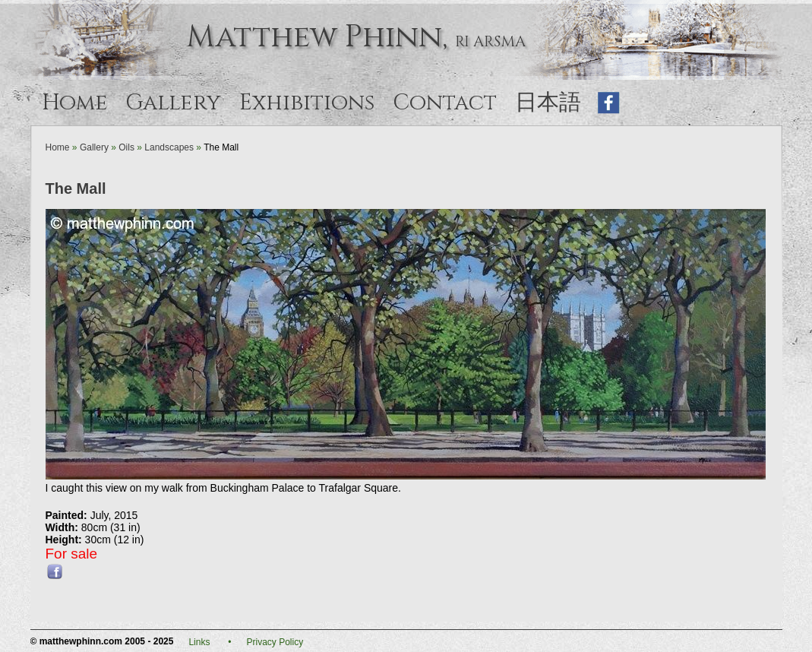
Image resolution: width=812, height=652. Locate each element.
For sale (72, 554)
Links (199, 642)
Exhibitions (307, 103)
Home (75, 103)
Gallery (173, 103)
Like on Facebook (609, 103)
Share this (55, 571)
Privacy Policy (275, 642)
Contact (445, 103)
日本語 (551, 103)
